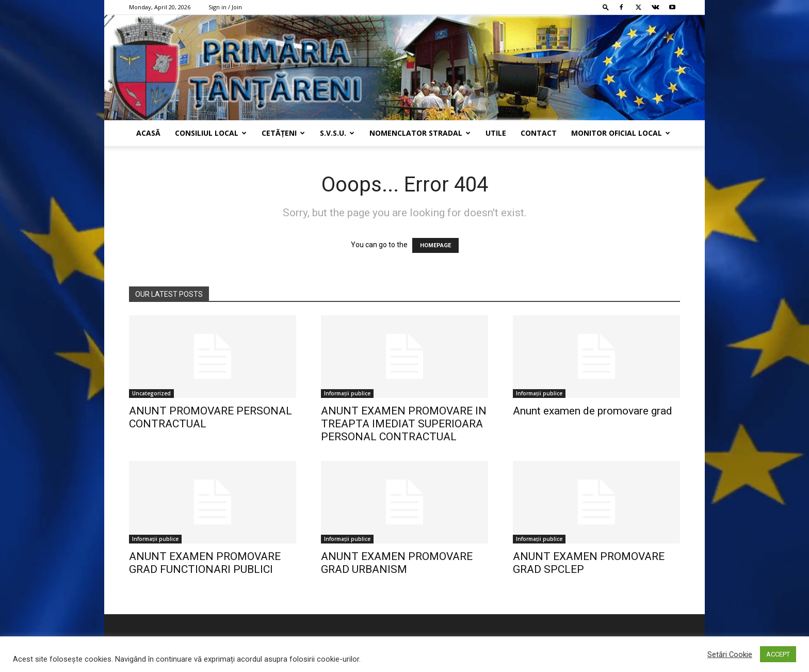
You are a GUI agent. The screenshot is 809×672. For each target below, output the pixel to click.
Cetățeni (283, 133)
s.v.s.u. (337, 133)
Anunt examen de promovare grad (593, 411)
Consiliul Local (211, 133)
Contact (539, 133)
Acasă (148, 133)
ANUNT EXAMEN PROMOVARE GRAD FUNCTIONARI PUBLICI (205, 563)
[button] (606, 7)
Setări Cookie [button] (730, 654)
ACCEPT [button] (778, 654)
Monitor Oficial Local (621, 133)
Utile (496, 133)
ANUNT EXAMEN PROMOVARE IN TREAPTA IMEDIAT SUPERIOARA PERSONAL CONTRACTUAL (404, 424)
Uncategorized (151, 393)
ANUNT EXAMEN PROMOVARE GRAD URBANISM (397, 563)
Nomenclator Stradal (420, 133)
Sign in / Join (225, 7)
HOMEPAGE (435, 245)
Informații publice (347, 393)
